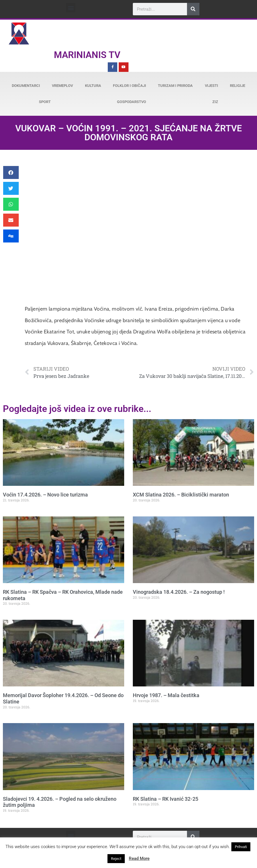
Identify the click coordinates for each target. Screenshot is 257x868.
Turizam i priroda (175, 86)
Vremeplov (62, 86)
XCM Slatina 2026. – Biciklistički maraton (181, 495)
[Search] (193, 9)
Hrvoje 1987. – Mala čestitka (166, 695)
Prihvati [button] (241, 847)
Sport (45, 102)
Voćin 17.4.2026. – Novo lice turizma (45, 495)
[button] (71, 8)
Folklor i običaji (130, 86)
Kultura (93, 86)
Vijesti (211, 86)
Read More (139, 858)
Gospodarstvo (132, 102)
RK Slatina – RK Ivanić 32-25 (166, 799)
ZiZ (215, 102)
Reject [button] (116, 859)
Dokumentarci (26, 86)
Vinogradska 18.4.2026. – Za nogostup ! (179, 592)
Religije (238, 86)
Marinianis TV (87, 55)
